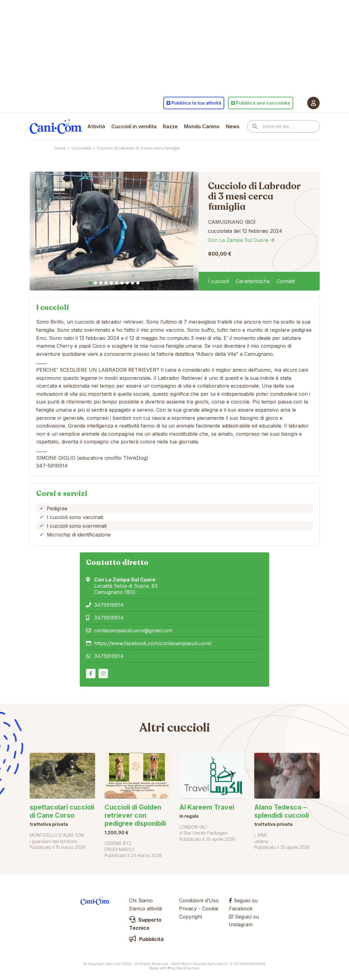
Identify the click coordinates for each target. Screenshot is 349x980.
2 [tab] (95, 283)
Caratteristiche (253, 281)
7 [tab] (122, 283)
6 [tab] (117, 283)
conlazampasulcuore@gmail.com (133, 630)
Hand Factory (188, 968)
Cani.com (56, 126)
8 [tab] (127, 283)
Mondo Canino (202, 126)
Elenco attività (145, 909)
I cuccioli (218, 281)
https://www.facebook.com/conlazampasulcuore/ (153, 643)
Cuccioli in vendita (134, 126)
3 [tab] (101, 283)
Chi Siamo (141, 900)
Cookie (210, 909)
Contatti (286, 281)
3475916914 (109, 605)
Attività (96, 126)
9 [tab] (133, 283)
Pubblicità (146, 939)
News (233, 126)
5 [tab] (111, 283)
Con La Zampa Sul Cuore (238, 240)
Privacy (188, 909)
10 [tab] (138, 283)
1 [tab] (90, 283)
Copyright (191, 917)
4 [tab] (106, 283)
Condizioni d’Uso (199, 900)
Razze (170, 126)
